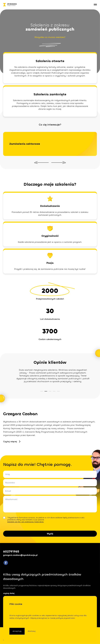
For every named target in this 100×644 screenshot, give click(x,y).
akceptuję (17, 631)
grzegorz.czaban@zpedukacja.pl (20, 555)
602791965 (11, 551)
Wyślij (50, 534)
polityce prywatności (65, 618)
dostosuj (32, 631)
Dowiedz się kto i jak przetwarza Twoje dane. (26, 522)
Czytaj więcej (12, 441)
